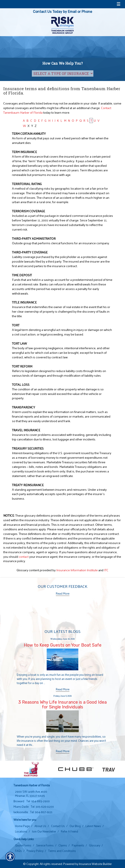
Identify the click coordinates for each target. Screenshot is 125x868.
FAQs (18, 851)
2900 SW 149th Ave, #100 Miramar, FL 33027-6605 (31, 794)
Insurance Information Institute (77, 570)
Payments (78, 845)
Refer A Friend (69, 831)
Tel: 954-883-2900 (38, 801)
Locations (21, 831)
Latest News (93, 826)
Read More (63, 593)
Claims (63, 845)
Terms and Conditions (62, 851)
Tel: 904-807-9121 (41, 812)
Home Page (22, 826)
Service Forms (45, 845)
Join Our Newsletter (44, 831)
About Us (40, 826)
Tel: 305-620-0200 (42, 807)
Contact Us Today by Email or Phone (62, 12)
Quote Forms (23, 845)
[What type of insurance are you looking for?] (63, 73)
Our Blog (75, 826)
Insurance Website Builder (95, 864)
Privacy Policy (35, 851)
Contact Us (58, 826)
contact (24, 556)
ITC (106, 570)
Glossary (95, 845)
